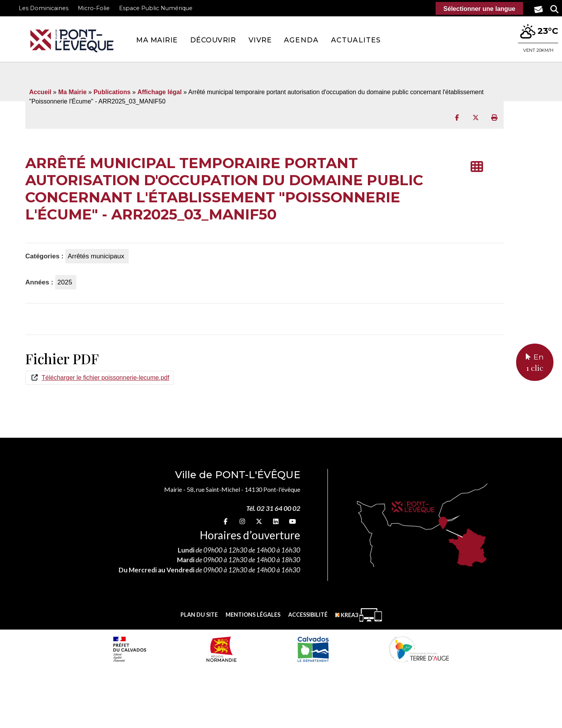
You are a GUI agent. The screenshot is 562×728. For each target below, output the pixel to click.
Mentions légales (253, 615)
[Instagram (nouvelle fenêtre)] (242, 521)
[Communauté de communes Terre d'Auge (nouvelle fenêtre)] (419, 649)
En (535, 363)
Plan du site (199, 615)
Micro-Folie (94, 8)
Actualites (356, 40)
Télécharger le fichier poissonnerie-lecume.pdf (105, 378)
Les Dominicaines (44, 8)
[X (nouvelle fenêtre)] (259, 521)
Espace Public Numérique (156, 8)
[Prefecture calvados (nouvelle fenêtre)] (130, 649)
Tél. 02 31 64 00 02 (273, 508)
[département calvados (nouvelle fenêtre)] (313, 649)
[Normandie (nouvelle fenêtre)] (221, 649)
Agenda (301, 40)
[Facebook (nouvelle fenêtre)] (226, 521)
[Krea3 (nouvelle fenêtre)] (359, 615)
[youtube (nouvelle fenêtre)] (292, 521)
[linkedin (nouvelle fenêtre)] (276, 521)
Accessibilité (308, 615)
